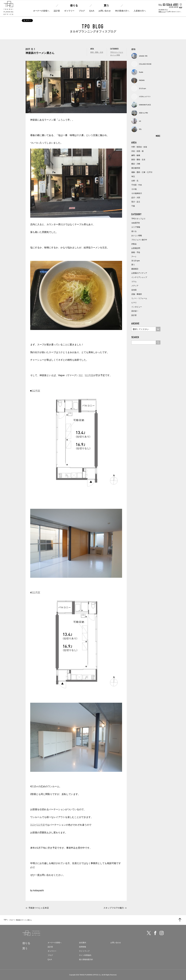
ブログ (82, 11)
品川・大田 (136, 198)
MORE (158, 136)
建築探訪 (135, 269)
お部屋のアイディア (139, 273)
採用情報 (83, 947)
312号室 (36, 391)
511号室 (89, 375)
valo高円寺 (136, 223)
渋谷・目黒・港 (137, 151)
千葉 (133, 206)
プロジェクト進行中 (139, 240)
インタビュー (137, 307)
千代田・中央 (137, 185)
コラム (134, 282)
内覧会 (134, 244)
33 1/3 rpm (136, 261)
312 (81, 375)
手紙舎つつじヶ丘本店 (39, 908)
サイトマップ (84, 951)
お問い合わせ (105, 11)
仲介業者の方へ (122, 11)
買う (106, 6)
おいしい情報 (115, 55)
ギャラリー (69, 11)
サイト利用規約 (85, 955)
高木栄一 (135, 311)
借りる (74, 6)
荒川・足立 (136, 202)
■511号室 (35, 592)
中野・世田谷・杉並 (139, 147)
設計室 (57, 11)
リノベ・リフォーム (139, 298)
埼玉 (133, 176)
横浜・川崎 (136, 164)
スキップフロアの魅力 (114, 908)
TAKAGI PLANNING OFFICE (89, 975)
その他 (134, 189)
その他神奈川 (137, 193)
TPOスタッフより (117, 52)
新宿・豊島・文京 (97, 52)
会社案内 (83, 943)
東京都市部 (136, 168)
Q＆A (92, 11)
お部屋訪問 (136, 248)
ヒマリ (134, 303)
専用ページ (162, 12)
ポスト (27, 20)
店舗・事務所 (137, 294)
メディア (135, 286)
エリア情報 (136, 227)
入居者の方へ (140, 11)
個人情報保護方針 (86, 959)
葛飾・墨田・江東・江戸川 (142, 172)
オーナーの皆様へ (41, 11)
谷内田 (134, 290)
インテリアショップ (139, 277)
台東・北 (135, 181)
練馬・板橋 (136, 155)
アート (134, 257)
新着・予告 (136, 252)
